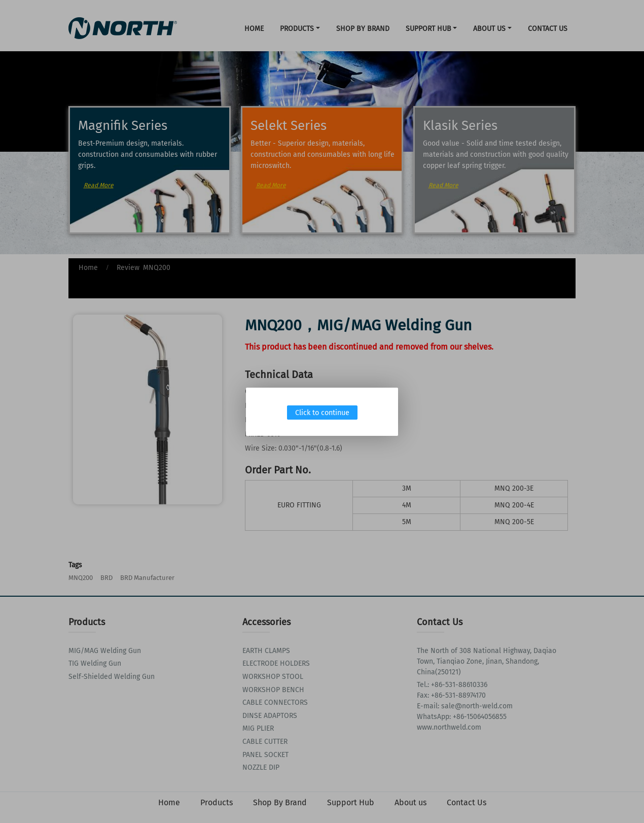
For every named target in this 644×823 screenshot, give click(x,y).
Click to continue (322, 413)
